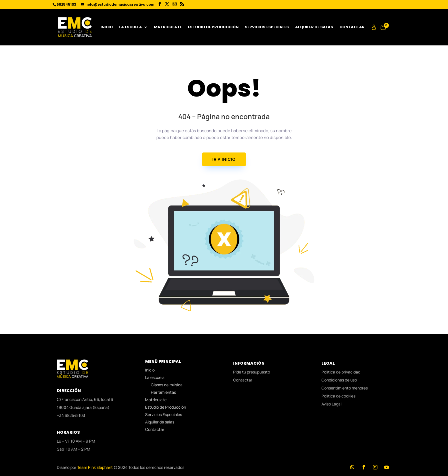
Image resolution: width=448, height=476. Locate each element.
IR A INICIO (224, 159)
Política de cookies (338, 396)
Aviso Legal (331, 404)
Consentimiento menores (345, 388)
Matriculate (168, 27)
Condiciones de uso (339, 380)
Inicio (107, 27)
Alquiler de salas (314, 27)
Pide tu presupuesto (252, 372)
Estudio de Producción (213, 27)
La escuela (131, 27)
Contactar (352, 27)
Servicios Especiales (267, 27)
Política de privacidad (341, 372)
